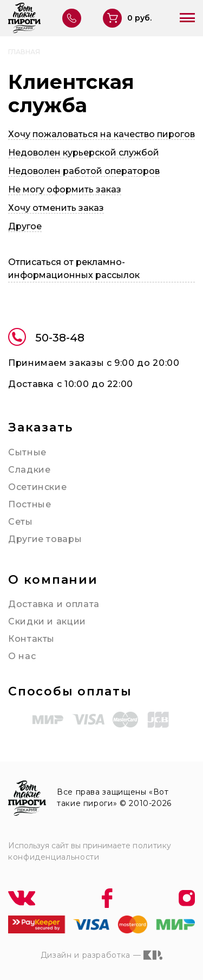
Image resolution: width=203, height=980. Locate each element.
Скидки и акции (47, 621)
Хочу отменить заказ (56, 208)
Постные (30, 504)
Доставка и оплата (54, 604)
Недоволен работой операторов (84, 171)
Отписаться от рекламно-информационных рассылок (74, 269)
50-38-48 (46, 339)
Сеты (21, 522)
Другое (25, 226)
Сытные (27, 452)
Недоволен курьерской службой (84, 153)
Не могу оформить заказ (65, 189)
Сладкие (29, 470)
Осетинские (37, 487)
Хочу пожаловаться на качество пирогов (101, 134)
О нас (22, 656)
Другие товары (45, 539)
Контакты (31, 639)
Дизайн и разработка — (101, 955)
